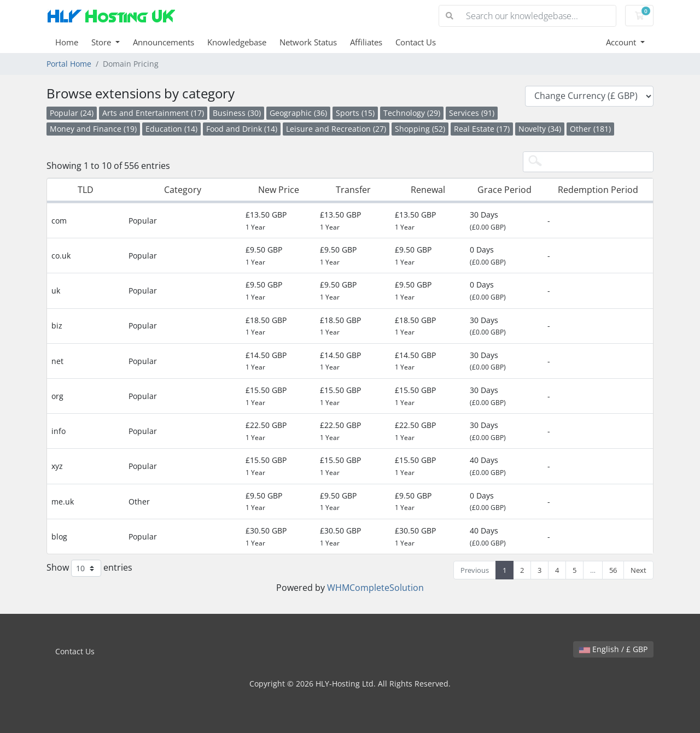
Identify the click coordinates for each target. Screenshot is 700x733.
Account (622, 42)
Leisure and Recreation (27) (336, 129)
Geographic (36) (298, 113)
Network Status (308, 42)
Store (102, 42)
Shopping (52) (420, 129)
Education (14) (171, 129)
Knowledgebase (237, 42)
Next (638, 570)
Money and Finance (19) (93, 129)
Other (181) (590, 129)
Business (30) (237, 113)
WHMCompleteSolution (375, 588)
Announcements (164, 42)
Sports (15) (355, 113)
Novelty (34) (540, 129)
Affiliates (366, 42)
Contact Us (416, 42)
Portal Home (69, 64)
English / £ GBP (613, 649)
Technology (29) (412, 113)
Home (67, 42)
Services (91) (472, 113)
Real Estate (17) (482, 129)
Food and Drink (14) (242, 129)
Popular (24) (72, 113)
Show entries (89, 568)
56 (613, 570)
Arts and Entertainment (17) (153, 113)
